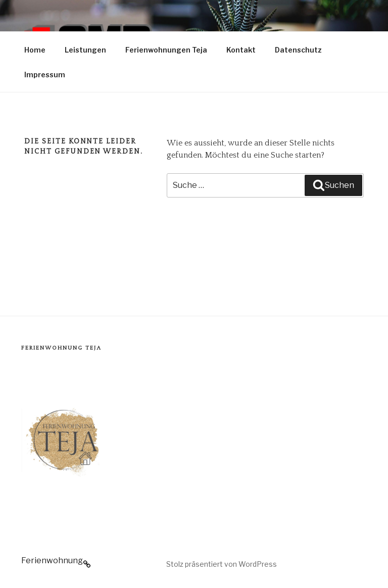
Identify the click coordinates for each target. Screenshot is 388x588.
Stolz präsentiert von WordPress (222, 564)
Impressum (45, 75)
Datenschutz (298, 50)
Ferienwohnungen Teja (166, 50)
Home (35, 50)
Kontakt (241, 50)
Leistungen (85, 50)
